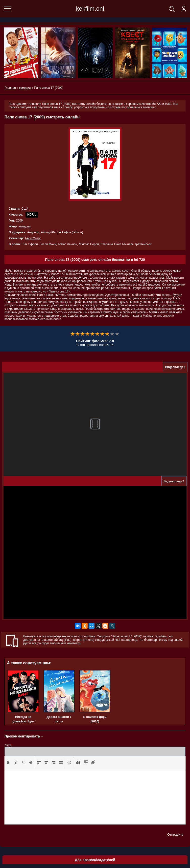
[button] (8, 763)
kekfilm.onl (90, 9)
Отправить (175, 835)
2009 (19, 221)
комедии (25, 226)
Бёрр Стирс (33, 238)
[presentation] (8, 762)
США (25, 209)
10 (117, 334)
